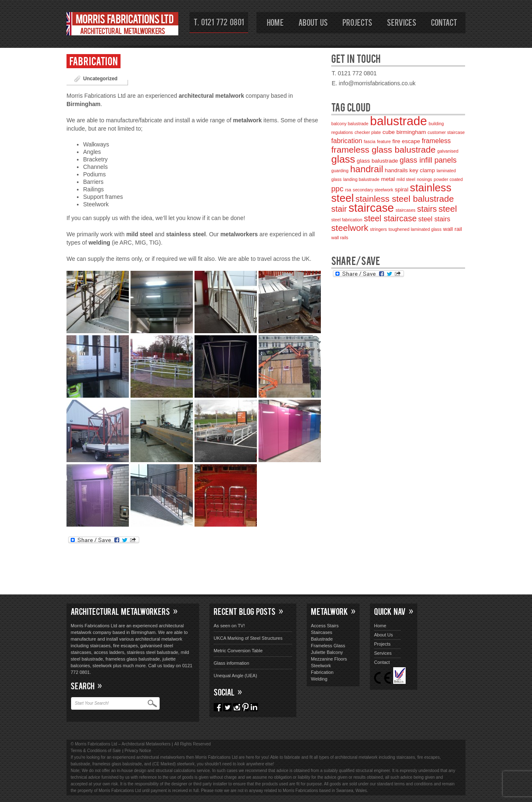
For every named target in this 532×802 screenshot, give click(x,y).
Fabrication (94, 61)
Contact (444, 22)
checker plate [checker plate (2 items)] (368, 132)
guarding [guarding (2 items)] (340, 171)
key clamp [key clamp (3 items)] (422, 170)
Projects (357, 22)
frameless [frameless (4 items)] (436, 141)
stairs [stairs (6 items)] (427, 209)
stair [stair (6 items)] (339, 209)
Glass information (232, 663)
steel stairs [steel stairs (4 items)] (434, 219)
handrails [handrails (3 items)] (396, 170)
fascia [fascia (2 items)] (369, 141)
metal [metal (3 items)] (388, 179)
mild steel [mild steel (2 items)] (406, 179)
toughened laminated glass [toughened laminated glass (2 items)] (415, 229)
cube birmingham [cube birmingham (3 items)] (404, 132)
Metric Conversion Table (238, 651)
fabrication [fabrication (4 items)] (347, 141)
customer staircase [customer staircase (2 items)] (446, 132)
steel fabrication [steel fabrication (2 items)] (347, 220)
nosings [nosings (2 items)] (425, 179)
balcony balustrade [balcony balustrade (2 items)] (350, 124)
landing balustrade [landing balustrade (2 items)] (361, 179)
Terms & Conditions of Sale (96, 751)
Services (402, 22)
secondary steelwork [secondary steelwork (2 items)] (373, 190)
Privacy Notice (138, 751)
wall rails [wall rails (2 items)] (340, 238)
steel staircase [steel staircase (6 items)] (390, 218)
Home (275, 22)
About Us (313, 22)
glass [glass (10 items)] (343, 159)
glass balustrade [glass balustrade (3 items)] (377, 161)
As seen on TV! (229, 626)
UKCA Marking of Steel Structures (248, 638)
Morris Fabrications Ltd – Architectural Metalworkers (123, 25)
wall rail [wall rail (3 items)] (452, 229)
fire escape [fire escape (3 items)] (406, 141)
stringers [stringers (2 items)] (378, 229)
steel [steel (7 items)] (448, 209)
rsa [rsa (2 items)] (348, 190)
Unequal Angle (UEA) (235, 676)
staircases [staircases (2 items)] (406, 210)
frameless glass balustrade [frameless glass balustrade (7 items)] (383, 150)
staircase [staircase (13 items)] (371, 208)
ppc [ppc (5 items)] (337, 189)
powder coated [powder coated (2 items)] (448, 179)
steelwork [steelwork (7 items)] (350, 228)
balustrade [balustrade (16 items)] (398, 121)
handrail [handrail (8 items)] (367, 169)
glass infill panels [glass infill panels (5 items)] (428, 160)
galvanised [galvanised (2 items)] (448, 151)
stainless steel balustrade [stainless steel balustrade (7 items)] (405, 199)
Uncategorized (100, 79)
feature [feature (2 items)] (384, 141)
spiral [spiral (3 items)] (402, 189)
